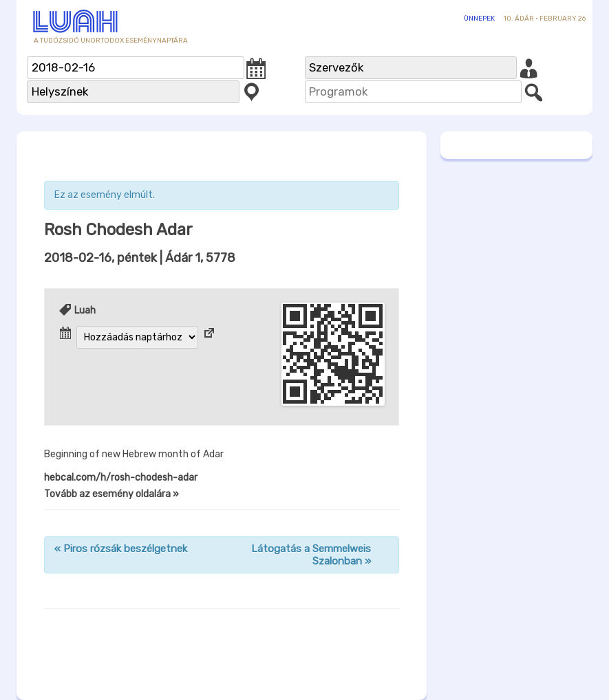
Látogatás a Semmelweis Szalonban (311, 555)
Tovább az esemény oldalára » (111, 494)
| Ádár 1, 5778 (140, 258)
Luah (85, 310)
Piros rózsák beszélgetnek (121, 549)
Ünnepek (479, 19)
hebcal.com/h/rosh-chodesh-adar (121, 478)
